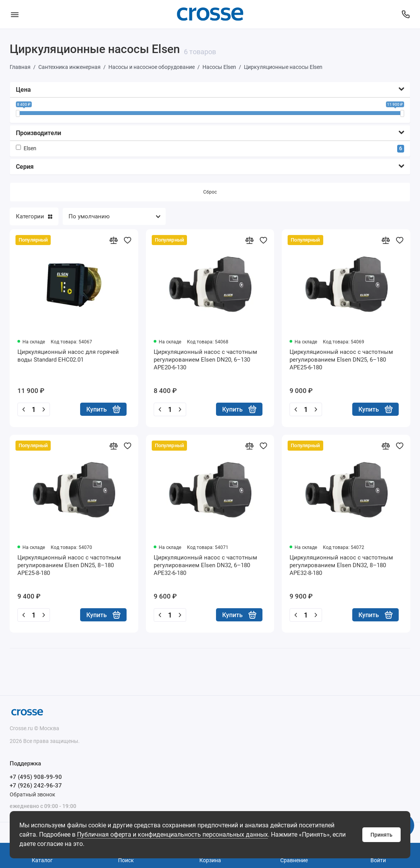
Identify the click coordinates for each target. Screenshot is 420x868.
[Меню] (15, 14)
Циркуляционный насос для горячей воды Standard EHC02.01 (68, 356)
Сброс (210, 192)
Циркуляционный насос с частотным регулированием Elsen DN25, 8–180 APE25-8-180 (69, 565)
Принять (381, 835)
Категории (34, 216)
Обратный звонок (33, 794)
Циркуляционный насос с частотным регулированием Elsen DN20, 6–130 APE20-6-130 (205, 360)
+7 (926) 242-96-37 (36, 786)
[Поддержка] (405, 14)
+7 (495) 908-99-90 (36, 777)
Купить (103, 409)
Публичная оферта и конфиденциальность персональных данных (172, 835)
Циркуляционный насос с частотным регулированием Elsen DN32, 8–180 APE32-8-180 (341, 565)
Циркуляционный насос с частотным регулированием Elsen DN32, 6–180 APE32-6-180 (205, 565)
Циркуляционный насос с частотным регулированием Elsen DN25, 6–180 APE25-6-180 (341, 360)
